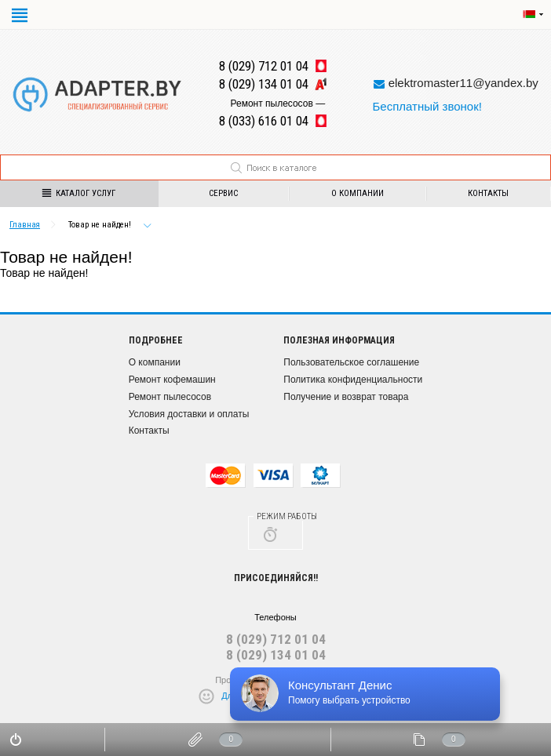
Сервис (223, 193)
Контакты (149, 431)
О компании (358, 193)
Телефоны (275, 617)
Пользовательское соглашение (351, 362)
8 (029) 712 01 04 (276, 639)
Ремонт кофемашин (172, 380)
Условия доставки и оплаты (189, 414)
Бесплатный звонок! (427, 106)
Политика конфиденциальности (353, 380)
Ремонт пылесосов (170, 397)
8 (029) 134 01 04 (276, 655)
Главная (25, 225)
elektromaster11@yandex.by (463, 83)
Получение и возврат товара (346, 397)
